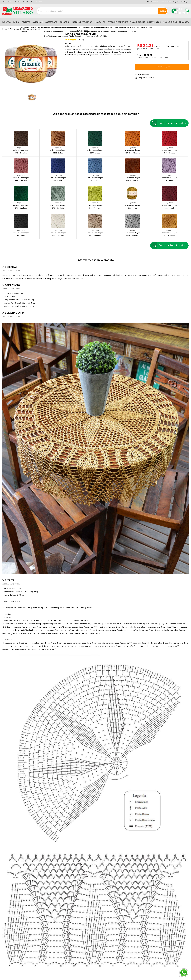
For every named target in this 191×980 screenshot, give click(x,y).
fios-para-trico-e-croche (32, 29)
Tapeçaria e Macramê (118, 22)
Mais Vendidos (170, 22)
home (5, 29)
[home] (18, 11)
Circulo (68, 43)
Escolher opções (162, 67)
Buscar (163, 11)
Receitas (26, 22)
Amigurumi (38, 22)
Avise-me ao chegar (21, 150)
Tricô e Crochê (138, 22)
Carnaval (6, 22)
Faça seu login (183, 2)
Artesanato (51, 22)
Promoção (184, 22)
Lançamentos (154, 22)
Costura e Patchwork (82, 22)
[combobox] (102, 11)
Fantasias (100, 22)
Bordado (64, 22)
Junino (16, 22)
